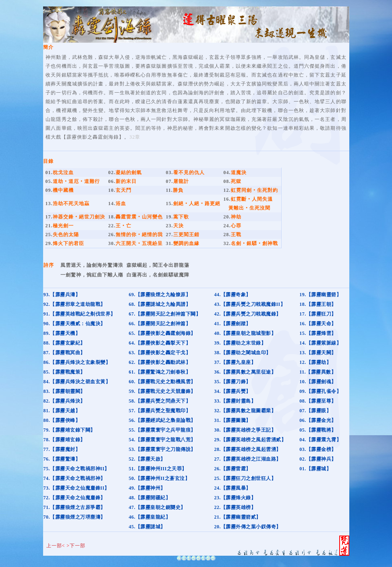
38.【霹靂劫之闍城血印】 (243, 353)
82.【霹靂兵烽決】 (64, 401)
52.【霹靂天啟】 (147, 459)
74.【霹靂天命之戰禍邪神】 (75, 478)
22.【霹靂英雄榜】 (235, 507)
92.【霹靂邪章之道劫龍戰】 (75, 304)
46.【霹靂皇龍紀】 (149, 517)
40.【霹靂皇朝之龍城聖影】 (245, 333)
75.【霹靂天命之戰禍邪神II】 (77, 469)
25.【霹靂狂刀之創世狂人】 (245, 478)
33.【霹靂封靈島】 (235, 401)
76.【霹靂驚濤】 (62, 459)
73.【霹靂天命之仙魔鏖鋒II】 (77, 488)
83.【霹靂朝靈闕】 (64, 391)
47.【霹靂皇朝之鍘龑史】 (157, 507)
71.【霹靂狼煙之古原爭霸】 (75, 507)
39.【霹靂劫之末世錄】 (240, 343)
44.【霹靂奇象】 (232, 295)
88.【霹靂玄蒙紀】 (64, 343)
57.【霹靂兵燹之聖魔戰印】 (160, 411)
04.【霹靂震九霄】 (320, 440)
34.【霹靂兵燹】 (232, 391)
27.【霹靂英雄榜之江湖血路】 (248, 459)
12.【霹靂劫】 (315, 362)
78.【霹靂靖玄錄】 (64, 440)
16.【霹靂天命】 (318, 324)
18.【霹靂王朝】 (318, 304)
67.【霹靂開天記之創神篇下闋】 (165, 314)
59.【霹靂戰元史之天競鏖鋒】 (162, 391)
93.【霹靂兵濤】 (62, 295)
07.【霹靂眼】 (315, 411)
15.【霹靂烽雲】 (318, 333)
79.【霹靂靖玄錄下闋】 (69, 430)
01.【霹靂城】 (315, 469)
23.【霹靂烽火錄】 (235, 498)
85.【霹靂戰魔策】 (64, 372)
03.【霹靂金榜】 (318, 449)
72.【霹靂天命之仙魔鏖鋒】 (75, 498)
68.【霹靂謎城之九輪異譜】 (160, 304)
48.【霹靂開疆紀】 (149, 498)
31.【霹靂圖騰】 (232, 420)
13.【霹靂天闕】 (318, 353)
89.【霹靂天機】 (62, 333)
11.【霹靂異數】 (318, 372)
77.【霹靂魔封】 (62, 449)
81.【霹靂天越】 (62, 411)
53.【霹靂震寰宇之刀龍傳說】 (162, 449)
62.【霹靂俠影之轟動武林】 (160, 362)
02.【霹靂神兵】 (318, 459)
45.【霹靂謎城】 (147, 527)
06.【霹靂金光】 (318, 420)
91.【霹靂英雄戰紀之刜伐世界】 (80, 314)
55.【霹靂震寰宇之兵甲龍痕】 (162, 430)
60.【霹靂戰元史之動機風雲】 (162, 382)
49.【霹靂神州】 (147, 488)
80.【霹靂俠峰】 (62, 420)
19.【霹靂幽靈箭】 (320, 295)
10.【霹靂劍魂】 (318, 382)
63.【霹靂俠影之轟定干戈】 (160, 353)
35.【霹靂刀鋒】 (232, 382)
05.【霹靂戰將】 (318, 430)
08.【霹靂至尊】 (318, 401)
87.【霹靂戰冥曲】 (64, 353)
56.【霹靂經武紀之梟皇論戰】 (162, 420)
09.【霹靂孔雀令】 (320, 391)
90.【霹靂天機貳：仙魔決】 (75, 324)
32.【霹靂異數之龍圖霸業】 (245, 411)
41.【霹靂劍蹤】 (232, 324)
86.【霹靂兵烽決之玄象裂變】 (77, 362)
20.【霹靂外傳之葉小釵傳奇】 (248, 527)
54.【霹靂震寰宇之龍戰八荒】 (162, 440)
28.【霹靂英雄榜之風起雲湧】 (248, 449)
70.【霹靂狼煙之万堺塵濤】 (75, 517)
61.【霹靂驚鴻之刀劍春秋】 (160, 372)
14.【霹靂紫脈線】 (320, 343)
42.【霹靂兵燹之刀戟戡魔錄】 (248, 314)
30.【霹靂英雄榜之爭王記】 (245, 430)
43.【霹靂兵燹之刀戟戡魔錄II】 (250, 304)
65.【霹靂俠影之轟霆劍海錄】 (162, 333)
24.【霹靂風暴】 (232, 488)
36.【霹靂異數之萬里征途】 (245, 372)
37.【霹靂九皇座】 (235, 362)
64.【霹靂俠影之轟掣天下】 (160, 343)
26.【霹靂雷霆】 (232, 469)
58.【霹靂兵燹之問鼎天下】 (160, 401)
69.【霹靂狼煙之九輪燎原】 (160, 295)
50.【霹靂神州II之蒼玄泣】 (159, 478)
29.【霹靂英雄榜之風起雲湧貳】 (250, 440)
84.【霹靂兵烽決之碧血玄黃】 (77, 382)
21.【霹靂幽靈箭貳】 (237, 517)
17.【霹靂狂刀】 (318, 314)
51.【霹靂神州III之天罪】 (158, 469)
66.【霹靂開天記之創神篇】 (160, 324)
